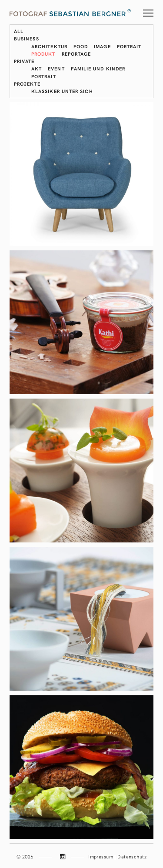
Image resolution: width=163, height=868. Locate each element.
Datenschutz (132, 856)
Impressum (101, 856)
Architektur (49, 46)
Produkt (43, 54)
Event (56, 68)
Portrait (129, 46)
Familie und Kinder (98, 68)
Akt (37, 68)
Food (81, 46)
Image (102, 46)
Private (24, 61)
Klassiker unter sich (62, 91)
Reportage (77, 54)
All (19, 31)
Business (27, 38)
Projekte (27, 84)
